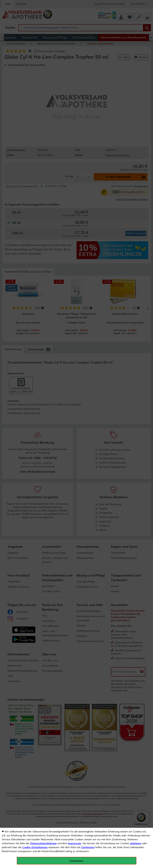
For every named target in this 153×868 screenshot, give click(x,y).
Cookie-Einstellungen (35, 847)
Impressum (75, 844)
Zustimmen (88, 847)
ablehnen (136, 844)
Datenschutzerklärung (43, 844)
